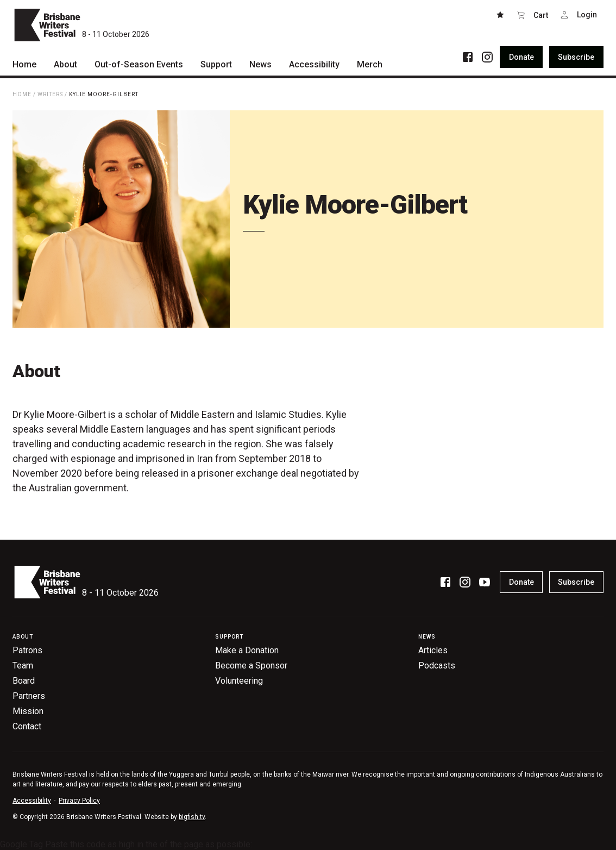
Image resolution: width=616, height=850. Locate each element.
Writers (50, 94)
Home (22, 94)
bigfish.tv (192, 817)
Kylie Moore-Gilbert (104, 94)
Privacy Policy (79, 801)
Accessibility (32, 801)
